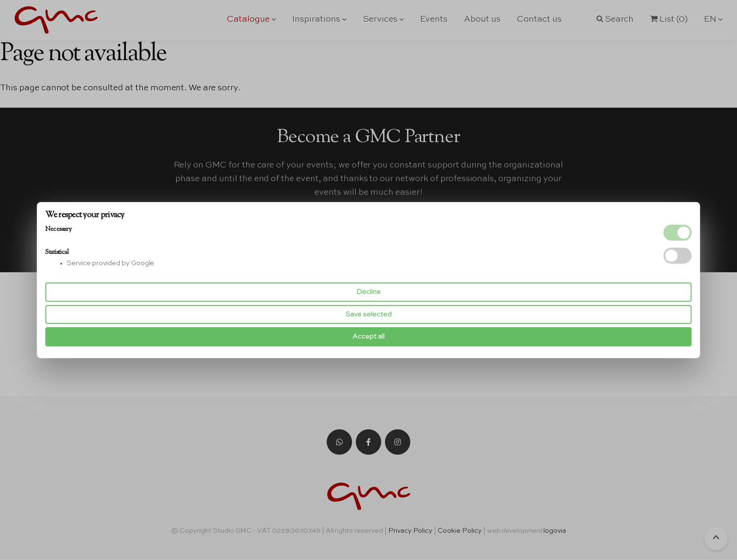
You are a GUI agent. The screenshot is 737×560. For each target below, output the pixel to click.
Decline (368, 292)
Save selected (368, 315)
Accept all (368, 337)
